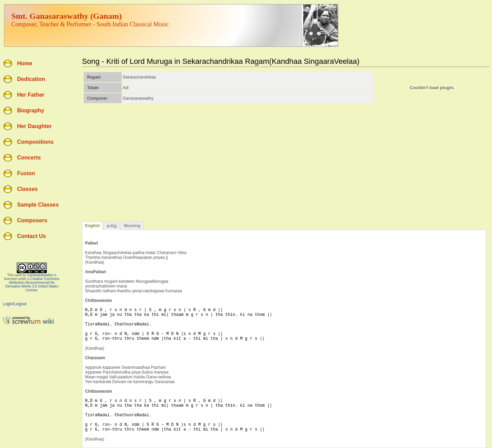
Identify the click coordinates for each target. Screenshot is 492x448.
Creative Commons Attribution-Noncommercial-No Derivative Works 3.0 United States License (32, 284)
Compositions (35, 142)
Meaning (132, 226)
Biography (31, 110)
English (92, 226)
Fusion (26, 173)
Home (25, 63)
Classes (28, 189)
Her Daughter (34, 126)
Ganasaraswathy (40, 275)
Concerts (29, 158)
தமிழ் (112, 226)
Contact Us (31, 236)
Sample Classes (38, 205)
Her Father (31, 95)
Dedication (31, 79)
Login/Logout (15, 304)
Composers (32, 220)
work (18, 275)
